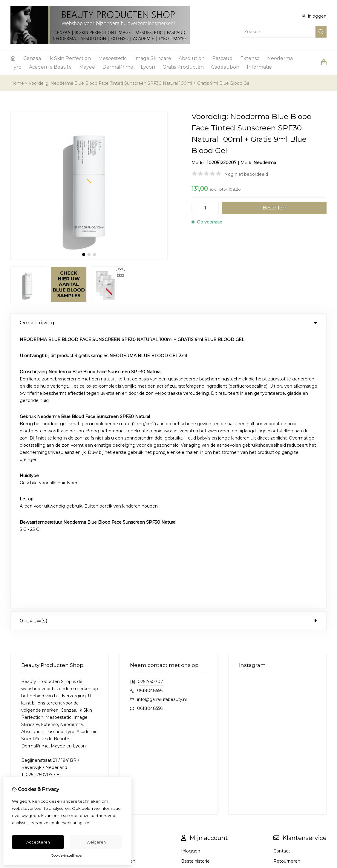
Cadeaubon (225, 67)
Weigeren (96, 842)
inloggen (314, 16)
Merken (114, 574)
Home (17, 83)
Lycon (148, 67)
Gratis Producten (183, 67)
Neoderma (280, 58)
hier (87, 823)
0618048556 (150, 414)
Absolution (192, 58)
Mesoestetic (112, 58)
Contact (282, 574)
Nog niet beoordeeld (246, 174)
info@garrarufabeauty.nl (162, 423)
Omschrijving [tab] (168, 323)
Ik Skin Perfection (70, 58)
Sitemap (282, 595)
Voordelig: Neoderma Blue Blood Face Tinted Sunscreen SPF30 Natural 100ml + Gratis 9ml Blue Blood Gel (140, 83)
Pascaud (222, 58)
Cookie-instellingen (67, 855)
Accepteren (38, 842)
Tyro (16, 67)
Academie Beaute (50, 67)
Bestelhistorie (195, 585)
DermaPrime (118, 67)
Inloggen (191, 574)
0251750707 (150, 405)
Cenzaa (32, 58)
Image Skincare (153, 58)
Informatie (259, 67)
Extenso (250, 58)
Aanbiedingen (121, 585)
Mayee (87, 67)
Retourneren (287, 585)
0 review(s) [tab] (168, 344)
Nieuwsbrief (193, 595)
